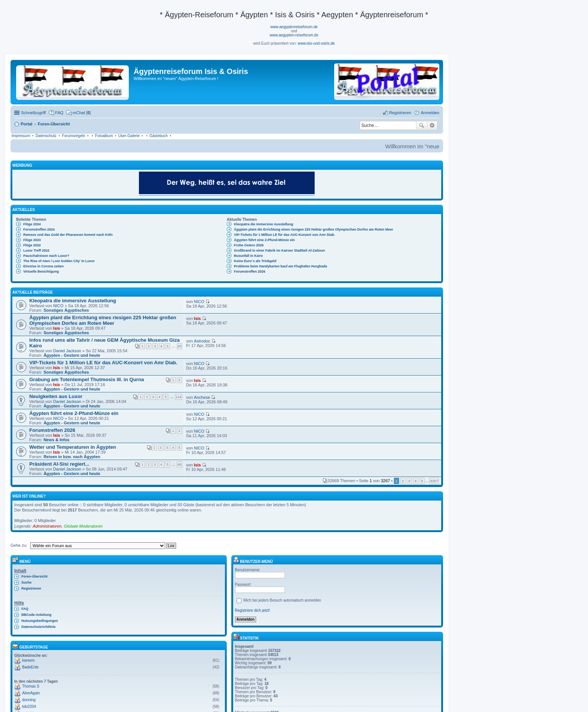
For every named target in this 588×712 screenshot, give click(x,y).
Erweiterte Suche (432, 125)
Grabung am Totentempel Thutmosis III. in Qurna (87, 379)
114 (179, 397)
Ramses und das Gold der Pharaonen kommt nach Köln (68, 235)
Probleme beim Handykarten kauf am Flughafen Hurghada (280, 266)
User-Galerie (129, 136)
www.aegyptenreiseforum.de (294, 27)
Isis (57, 328)
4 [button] (416, 481)
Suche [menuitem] (26, 582)
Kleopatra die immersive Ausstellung (264, 224)
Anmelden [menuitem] (430, 113)
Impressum (21, 136)
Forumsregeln (74, 136)
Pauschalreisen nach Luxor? (46, 256)
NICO (59, 306)
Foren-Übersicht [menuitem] (35, 576)
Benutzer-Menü (253, 562)
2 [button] (403, 481)
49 (179, 465)
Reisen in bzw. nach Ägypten (72, 457)
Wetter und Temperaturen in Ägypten (73, 447)
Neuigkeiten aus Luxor (56, 396)
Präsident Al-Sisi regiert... (59, 464)
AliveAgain (31, 693)
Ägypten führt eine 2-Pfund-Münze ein (264, 240)
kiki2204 (29, 707)
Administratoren (47, 526)
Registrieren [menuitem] (400, 113)
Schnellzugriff (33, 113)
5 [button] (422, 481)
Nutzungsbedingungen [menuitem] (40, 621)
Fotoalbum (104, 136)
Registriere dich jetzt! (253, 610)
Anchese (202, 397)
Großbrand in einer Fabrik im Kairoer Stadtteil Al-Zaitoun (279, 250)
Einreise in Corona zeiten (44, 266)
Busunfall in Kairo (248, 256)
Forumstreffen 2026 (250, 272)
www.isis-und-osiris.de (316, 43)
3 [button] (409, 481)
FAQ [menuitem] (59, 113)
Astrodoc (202, 341)
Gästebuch (158, 136)
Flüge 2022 (32, 245)
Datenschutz (46, 136)
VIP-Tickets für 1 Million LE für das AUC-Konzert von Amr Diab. (284, 235)
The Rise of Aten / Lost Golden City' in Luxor (59, 261)
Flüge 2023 (32, 240)
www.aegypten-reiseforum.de (294, 35)
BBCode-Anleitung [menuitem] (36, 615)
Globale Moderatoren (83, 526)
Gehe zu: (19, 545)
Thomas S (31, 686)
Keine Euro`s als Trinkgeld (255, 261)
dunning (29, 700)
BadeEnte (30, 667)
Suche (422, 125)
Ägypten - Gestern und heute (72, 355)
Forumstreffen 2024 (39, 229)
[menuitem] (78, 113)
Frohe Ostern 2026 (249, 245)
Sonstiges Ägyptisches (66, 310)
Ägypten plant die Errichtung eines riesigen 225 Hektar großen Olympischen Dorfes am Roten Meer (314, 229)
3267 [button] (434, 481)
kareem (28, 660)
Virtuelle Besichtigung (41, 272)
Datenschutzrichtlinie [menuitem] (38, 627)
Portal (26, 124)
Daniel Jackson (67, 351)
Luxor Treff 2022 (36, 250)
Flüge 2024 (32, 224)
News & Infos (57, 440)
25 (179, 346)
